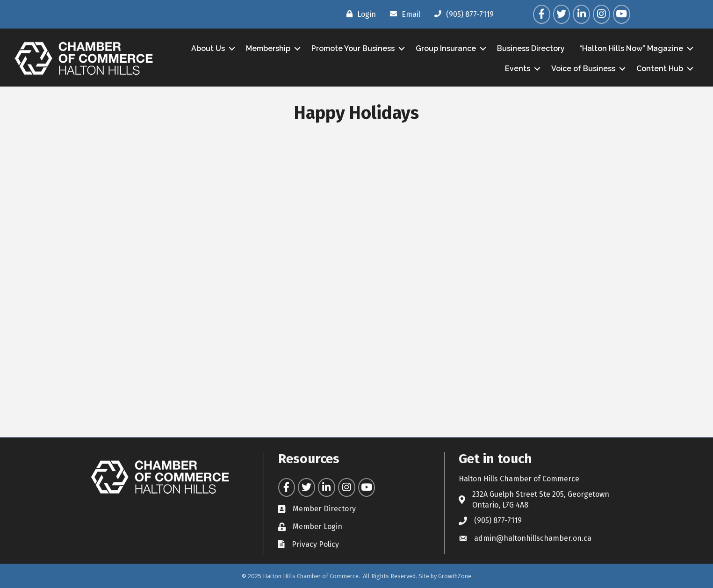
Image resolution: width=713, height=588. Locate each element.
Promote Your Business (353, 48)
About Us (208, 48)
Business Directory (531, 48)
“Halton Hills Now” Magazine (631, 48)
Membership (268, 48)
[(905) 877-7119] (462, 14)
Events (518, 69)
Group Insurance (446, 48)
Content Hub (660, 69)
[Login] (359, 14)
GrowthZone (455, 576)
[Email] (403, 14)
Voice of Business (583, 69)
